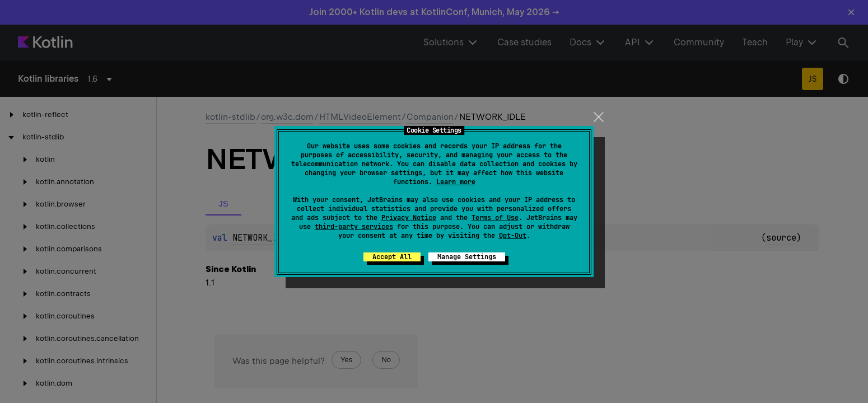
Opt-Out (513, 236)
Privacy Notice (409, 218)
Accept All (392, 257)
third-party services (354, 227)
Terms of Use (495, 218)
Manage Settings (467, 257)
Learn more (456, 182)
